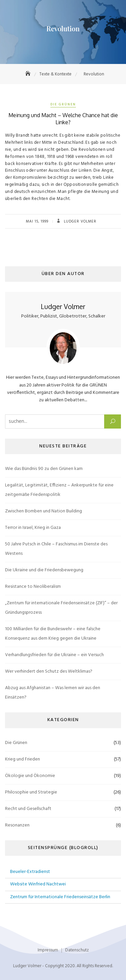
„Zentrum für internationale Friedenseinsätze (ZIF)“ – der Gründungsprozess (61, 608)
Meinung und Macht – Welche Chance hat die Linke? (63, 119)
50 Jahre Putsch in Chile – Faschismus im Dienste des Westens (56, 549)
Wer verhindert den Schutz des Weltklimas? (49, 671)
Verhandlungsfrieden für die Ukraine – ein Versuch (54, 655)
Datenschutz (77, 950)
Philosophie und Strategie (31, 792)
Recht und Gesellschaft (28, 809)
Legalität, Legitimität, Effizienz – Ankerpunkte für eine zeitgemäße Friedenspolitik (59, 490)
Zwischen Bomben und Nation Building (44, 511)
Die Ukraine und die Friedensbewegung (44, 570)
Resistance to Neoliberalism (33, 587)
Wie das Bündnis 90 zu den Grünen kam (44, 469)
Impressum (48, 950)
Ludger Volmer (79, 222)
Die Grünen (63, 104)
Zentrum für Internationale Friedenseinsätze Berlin (60, 897)
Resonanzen (17, 825)
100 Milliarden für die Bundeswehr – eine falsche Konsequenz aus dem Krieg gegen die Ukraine (53, 634)
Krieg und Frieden (23, 759)
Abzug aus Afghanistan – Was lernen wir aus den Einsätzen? (53, 693)
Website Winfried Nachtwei (38, 884)
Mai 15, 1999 (37, 222)
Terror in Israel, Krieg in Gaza (33, 528)
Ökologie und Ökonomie (30, 776)
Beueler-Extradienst (30, 872)
